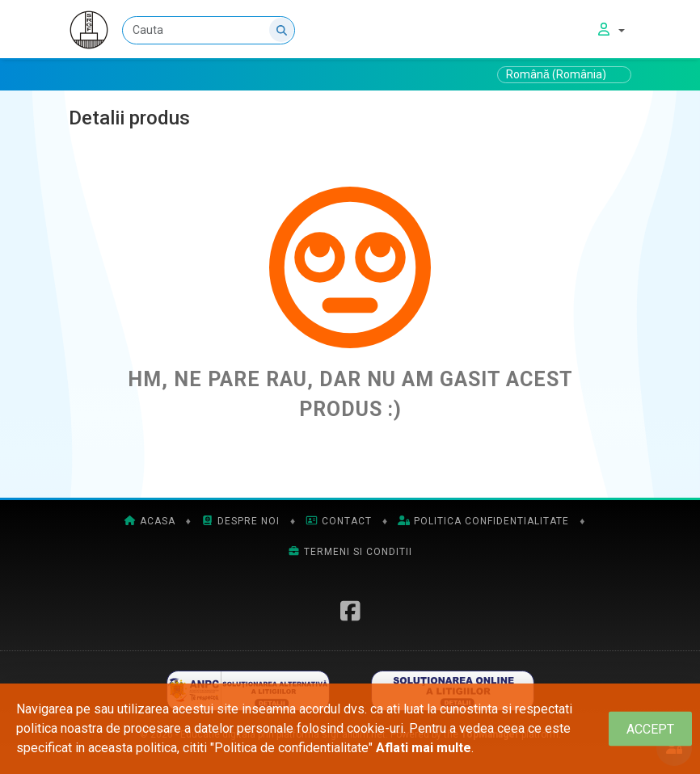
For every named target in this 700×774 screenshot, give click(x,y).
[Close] (650, 729)
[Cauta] (209, 30)
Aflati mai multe (424, 748)
